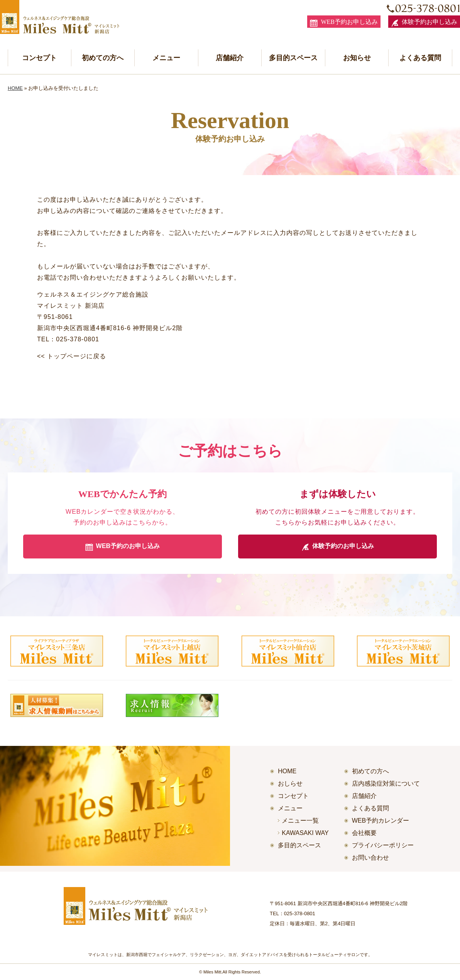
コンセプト (39, 58)
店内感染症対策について (386, 783)
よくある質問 (420, 58)
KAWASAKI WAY (305, 833)
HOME (15, 88)
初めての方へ (103, 58)
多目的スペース (293, 58)
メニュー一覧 (300, 821)
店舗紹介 (230, 58)
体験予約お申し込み (424, 23)
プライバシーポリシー (383, 845)
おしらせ (290, 783)
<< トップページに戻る (72, 356)
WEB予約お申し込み (344, 23)
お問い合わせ (370, 858)
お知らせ (357, 58)
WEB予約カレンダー (381, 821)
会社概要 (364, 833)
